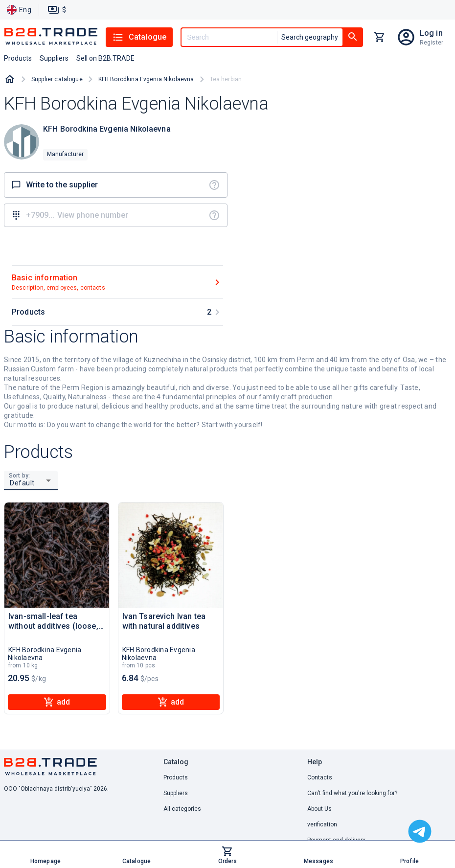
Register (432, 43)
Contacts (320, 777)
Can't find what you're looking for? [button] (352, 793)
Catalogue (139, 37)
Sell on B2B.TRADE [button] (105, 58)
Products (176, 777)
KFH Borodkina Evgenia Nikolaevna (146, 79)
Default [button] (22, 483)
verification (322, 824)
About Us (319, 809)
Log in (431, 33)
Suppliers (176, 793)
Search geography (310, 37)
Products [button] (18, 58)
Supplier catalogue (57, 79)
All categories (182, 809)
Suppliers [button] (54, 58)
